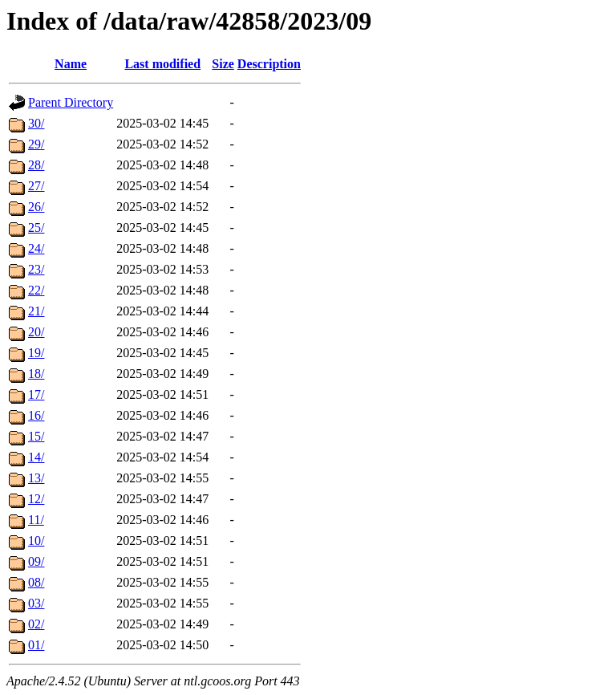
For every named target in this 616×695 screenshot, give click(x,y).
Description (269, 64)
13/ (36, 478)
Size (223, 64)
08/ (36, 582)
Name (71, 64)
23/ (36, 269)
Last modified (162, 64)
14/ (36, 457)
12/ (36, 499)
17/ (36, 394)
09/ (36, 561)
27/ (36, 186)
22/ (36, 290)
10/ (36, 541)
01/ (36, 645)
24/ (36, 248)
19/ (36, 353)
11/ (36, 520)
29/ (36, 144)
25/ (36, 228)
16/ (36, 415)
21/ (36, 311)
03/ (36, 603)
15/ (36, 436)
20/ (36, 332)
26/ (36, 207)
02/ (36, 624)
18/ (36, 374)
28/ (36, 165)
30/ (36, 123)
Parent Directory (71, 102)
